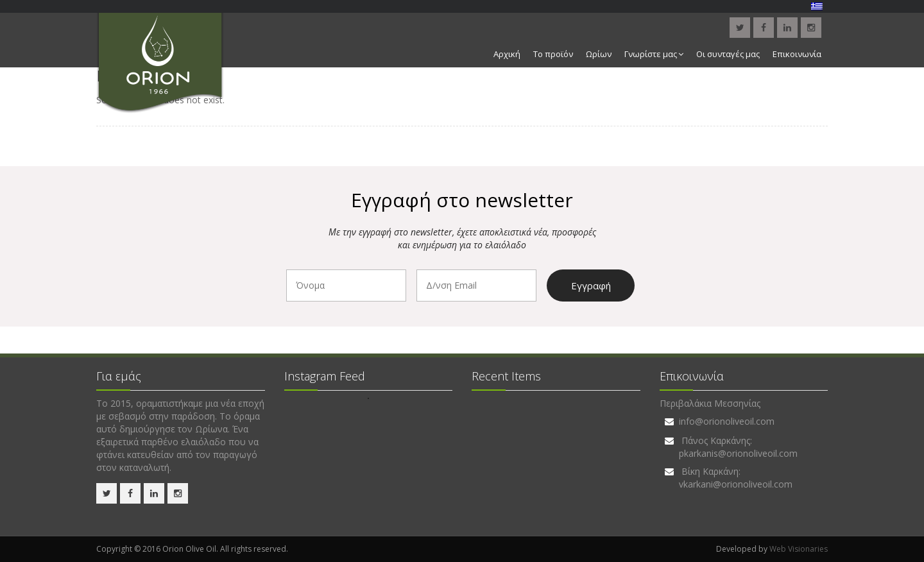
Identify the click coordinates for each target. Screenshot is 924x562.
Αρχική (507, 54)
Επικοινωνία (797, 54)
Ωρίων (599, 54)
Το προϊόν (553, 54)
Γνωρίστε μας (654, 54)
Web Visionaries (799, 549)
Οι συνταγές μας (728, 54)
